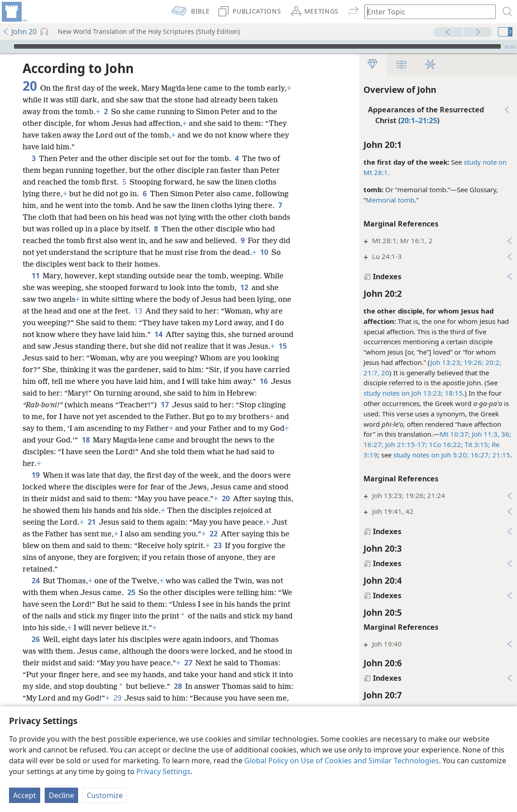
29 (117, 698)
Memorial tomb (390, 200)
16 (263, 381)
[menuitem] (14, 12)
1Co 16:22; (445, 444)
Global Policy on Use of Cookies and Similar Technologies (342, 761)
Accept (25, 795)
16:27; (373, 444)
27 (188, 663)
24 (35, 581)
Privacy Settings (163, 771)
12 (244, 287)
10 (264, 252)
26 (35, 639)
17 (165, 405)
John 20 (19, 32)
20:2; (492, 362)
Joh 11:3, (485, 434)
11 (35, 276)
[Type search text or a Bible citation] (426, 12)
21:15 (500, 455)
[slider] (257, 46)
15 (282, 346)
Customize (105, 795)
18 (86, 440)
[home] (14, 12)
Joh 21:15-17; (405, 444)
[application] (258, 46)
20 (384, 373)
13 (138, 311)
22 (213, 534)
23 (217, 545)
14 (158, 334)
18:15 (453, 393)
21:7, (371, 373)
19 (35, 475)
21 (91, 522)
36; (505, 434)
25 (131, 592)
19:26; (473, 362)
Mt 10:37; (455, 434)
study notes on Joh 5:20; (431, 455)
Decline (61, 795)
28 (178, 686)
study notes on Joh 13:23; (403, 393)
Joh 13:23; (446, 362)
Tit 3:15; (476, 444)
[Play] (6, 46)
